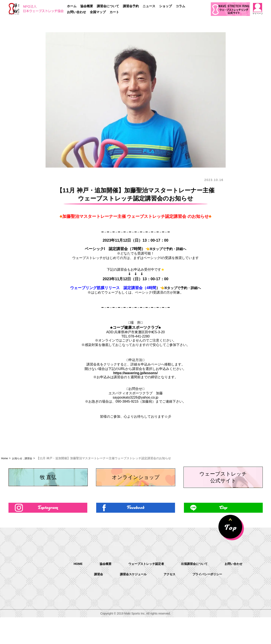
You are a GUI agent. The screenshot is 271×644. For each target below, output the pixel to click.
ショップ (165, 6)
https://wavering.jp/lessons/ (136, 373)
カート (114, 12)
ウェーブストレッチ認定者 (145, 590)
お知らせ (19, 458)
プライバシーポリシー (211, 601)
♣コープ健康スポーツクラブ (134, 328)
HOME (72, 590)
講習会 (32, 458)
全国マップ (98, 12)
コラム (180, 6)
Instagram (48, 533)
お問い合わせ (76, 12)
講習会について (108, 6)
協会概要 (87, 6)
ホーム (72, 6)
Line (223, 533)
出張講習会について (197, 590)
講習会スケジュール (131, 601)
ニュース (149, 6)
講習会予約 (131, 6)
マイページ (258, 9)
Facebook (135, 533)
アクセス (170, 601)
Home (5, 458)
